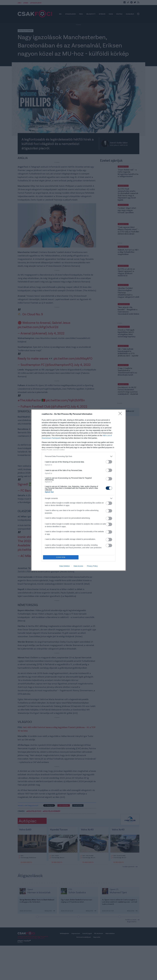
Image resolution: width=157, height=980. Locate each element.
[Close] (121, 414)
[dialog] (78, 490)
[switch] (109, 462)
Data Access (78, 566)
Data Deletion (65, 566)
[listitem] (78, 456)
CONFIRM (61, 557)
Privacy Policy (92, 566)
